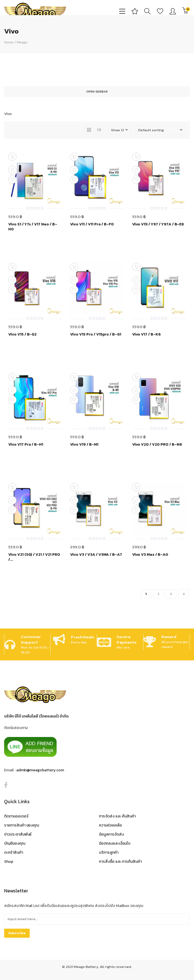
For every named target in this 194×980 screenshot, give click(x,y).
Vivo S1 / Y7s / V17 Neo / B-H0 (33, 227)
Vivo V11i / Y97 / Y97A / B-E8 (158, 224)
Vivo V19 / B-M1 (84, 445)
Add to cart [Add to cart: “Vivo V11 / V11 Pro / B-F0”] (74, 157)
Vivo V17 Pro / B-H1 (26, 445)
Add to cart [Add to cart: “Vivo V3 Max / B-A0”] (136, 487)
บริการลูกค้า (109, 852)
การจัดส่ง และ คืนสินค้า (117, 816)
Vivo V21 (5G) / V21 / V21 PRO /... (34, 557)
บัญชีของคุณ (15, 843)
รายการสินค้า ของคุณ (22, 825)
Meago (22, 42)
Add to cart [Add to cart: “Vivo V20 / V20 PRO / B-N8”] (136, 377)
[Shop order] (160, 130)
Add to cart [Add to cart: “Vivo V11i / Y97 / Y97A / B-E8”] (136, 157)
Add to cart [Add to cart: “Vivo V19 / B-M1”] (74, 377)
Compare (12, 170)
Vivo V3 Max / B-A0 (150, 555)
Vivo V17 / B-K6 (146, 334)
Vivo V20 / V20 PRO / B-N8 (157, 445)
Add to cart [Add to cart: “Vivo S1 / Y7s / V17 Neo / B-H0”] (12, 157)
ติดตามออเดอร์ (16, 816)
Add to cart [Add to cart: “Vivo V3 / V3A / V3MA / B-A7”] (74, 487)
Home (9, 42)
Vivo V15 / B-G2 (22, 334)
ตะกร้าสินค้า (14, 852)
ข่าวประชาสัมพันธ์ (18, 834)
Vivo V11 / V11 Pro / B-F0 (92, 224)
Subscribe (17, 933)
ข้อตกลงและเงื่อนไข (115, 843)
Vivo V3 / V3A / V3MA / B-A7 (96, 555)
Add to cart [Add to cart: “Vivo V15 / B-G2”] (12, 267)
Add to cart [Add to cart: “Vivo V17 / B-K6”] (136, 267)
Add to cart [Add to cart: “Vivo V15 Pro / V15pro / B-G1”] (74, 267)
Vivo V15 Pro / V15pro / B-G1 (96, 334)
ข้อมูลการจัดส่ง (111, 834)
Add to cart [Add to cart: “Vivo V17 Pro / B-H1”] (12, 377)
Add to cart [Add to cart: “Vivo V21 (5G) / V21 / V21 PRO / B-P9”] (12, 487)
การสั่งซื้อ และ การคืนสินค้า (120, 862)
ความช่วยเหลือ (110, 825)
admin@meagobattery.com (40, 770)
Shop (9, 862)
